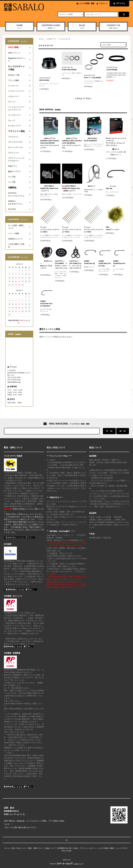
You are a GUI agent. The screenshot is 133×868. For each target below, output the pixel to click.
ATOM (69, 851)
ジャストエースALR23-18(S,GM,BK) (69, 68)
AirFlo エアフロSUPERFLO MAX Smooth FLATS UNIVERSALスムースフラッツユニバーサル (72, 143)
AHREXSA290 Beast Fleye (119, 263)
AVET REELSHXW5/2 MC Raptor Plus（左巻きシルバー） (71, 188)
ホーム (41, 39)
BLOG (82, 27)
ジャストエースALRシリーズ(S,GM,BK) (93, 76)
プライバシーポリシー (88, 848)
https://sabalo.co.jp (14, 382)
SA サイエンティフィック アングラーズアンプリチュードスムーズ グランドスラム (116, 142)
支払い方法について (19, 848)
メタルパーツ (52, 39)
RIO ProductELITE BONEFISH (91, 140)
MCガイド (90, 186)
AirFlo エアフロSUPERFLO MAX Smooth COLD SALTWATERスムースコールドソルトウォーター (50, 143)
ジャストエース (65, 39)
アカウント (103, 3)
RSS (63, 851)
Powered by (66, 864)
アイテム (119, 3)
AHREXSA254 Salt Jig (89, 262)
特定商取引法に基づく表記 (68, 848)
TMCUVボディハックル (112, 228)
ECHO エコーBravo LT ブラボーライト (46, 265)
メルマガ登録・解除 (87, 3)
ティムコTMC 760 (111, 187)
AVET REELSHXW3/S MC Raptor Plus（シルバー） (49, 188)
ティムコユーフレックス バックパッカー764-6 (94, 230)
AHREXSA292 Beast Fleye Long (105, 263)
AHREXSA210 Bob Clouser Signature (46, 304)
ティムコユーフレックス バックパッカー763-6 (72, 230)
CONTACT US (113, 27)
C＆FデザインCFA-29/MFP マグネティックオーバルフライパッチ (61, 265)
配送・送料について (36, 848)
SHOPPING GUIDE (51, 27)
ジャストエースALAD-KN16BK (112, 69)
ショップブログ (121, 848)
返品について (51, 848)
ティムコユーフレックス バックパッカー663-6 (50, 230)
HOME (20, 27)
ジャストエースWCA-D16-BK (45, 79)
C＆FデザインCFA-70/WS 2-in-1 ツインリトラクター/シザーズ (75, 265)
